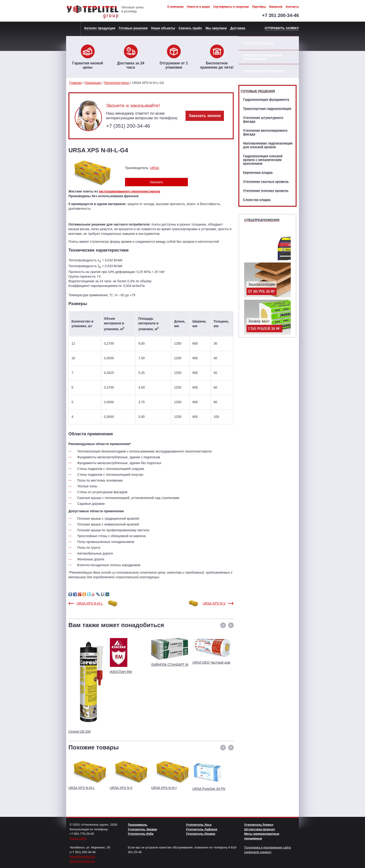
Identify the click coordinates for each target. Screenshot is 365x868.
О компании (175, 7)
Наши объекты (163, 28)
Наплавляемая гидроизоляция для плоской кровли (268, 145)
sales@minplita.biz (82, 861)
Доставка (238, 28)
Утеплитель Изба (141, 834)
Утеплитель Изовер (201, 834)
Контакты (292, 7)
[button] (223, 625)
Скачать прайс (190, 28)
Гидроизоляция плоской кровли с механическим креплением (263, 160)
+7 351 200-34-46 (281, 15)
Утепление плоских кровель (266, 191)
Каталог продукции (100, 28)
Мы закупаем (216, 28)
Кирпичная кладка (258, 173)
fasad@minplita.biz (82, 856)
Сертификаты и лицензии (231, 7)
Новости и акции (198, 7)
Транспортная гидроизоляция (267, 109)
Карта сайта (78, 838)
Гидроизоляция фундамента (266, 100)
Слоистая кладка (257, 200)
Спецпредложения (262, 220)
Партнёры (259, 7)
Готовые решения (133, 28)
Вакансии (276, 7)
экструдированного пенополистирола (129, 191)
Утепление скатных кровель (266, 182)
